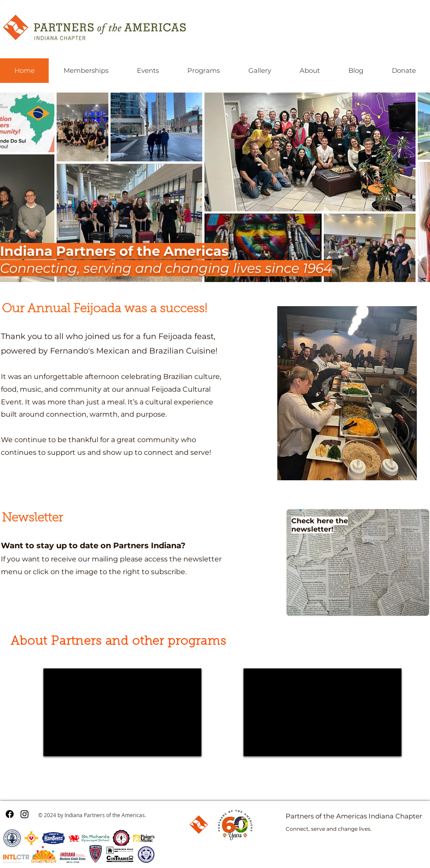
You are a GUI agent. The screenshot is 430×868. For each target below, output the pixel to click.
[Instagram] (25, 814)
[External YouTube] (122, 712)
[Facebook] (10, 814)
